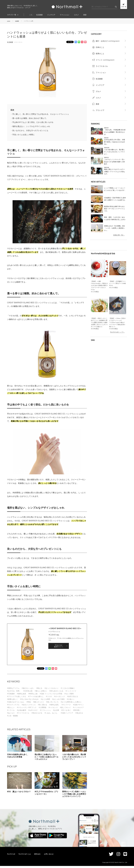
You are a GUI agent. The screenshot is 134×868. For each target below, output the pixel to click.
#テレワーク (66, 707)
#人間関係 (42, 710)
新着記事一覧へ (121, 228)
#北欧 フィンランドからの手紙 (51, 696)
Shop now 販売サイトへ (59, 648)
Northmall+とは (25, 856)
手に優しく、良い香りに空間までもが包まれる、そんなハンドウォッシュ (47, 114)
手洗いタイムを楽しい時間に (26, 136)
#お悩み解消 (21, 712)
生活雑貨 (39, 15)
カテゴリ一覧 (12, 15)
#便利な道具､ (54, 707)
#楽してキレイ (65, 710)
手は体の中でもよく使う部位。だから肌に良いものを (37, 123)
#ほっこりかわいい (52, 690)
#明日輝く (77, 712)
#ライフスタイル (23, 715)
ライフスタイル (102, 63)
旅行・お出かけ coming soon (108, 40)
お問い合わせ (49, 856)
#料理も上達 (33, 696)
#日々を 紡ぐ (66, 712)
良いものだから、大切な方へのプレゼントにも (34, 132)
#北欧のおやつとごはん (16, 704)
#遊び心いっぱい (28, 690)
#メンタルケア (78, 710)
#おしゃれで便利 (58, 701)
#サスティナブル (13, 707)
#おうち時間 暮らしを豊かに (71, 704)
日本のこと (100, 45)
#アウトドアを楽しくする (16, 699)
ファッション (65, 15)
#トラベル (11, 712)
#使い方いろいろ (52, 704)
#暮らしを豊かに (41, 693)
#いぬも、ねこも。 (52, 715)
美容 (85, 15)
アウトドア (100, 103)
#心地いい (71, 701)
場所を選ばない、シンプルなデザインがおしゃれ (35, 128)
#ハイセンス (53, 710)
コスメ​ (76, 15)
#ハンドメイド (71, 693)
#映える (39, 690)
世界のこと (100, 51)
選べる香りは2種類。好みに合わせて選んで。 (34, 119)
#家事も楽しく (12, 701)
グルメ (98, 86)
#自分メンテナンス (29, 707)
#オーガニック (60, 699)
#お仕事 (56, 712)
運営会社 (37, 856)
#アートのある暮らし (36, 699)
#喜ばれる (79, 715)
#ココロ (49, 699)
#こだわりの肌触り (68, 690)
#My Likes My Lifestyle (29, 701)
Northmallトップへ (119, 325)
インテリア (51, 15)
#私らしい (11, 710)
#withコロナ (33, 712)
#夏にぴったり (38, 704)
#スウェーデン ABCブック (27, 710)
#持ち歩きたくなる (56, 693)
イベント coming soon (105, 57)
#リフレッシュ (45, 712)
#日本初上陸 (28, 693)
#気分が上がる (37, 715)
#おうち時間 (45, 701)
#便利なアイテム (13, 690)
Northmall (11, 856)
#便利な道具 (21, 696)
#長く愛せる (42, 707)
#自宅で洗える (73, 699)
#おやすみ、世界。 (14, 693)
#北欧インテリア (67, 715)
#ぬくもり (11, 715)
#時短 (29, 704)
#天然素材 (11, 696)
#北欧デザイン (78, 707)
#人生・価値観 (12, 718)
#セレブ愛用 (69, 696)
